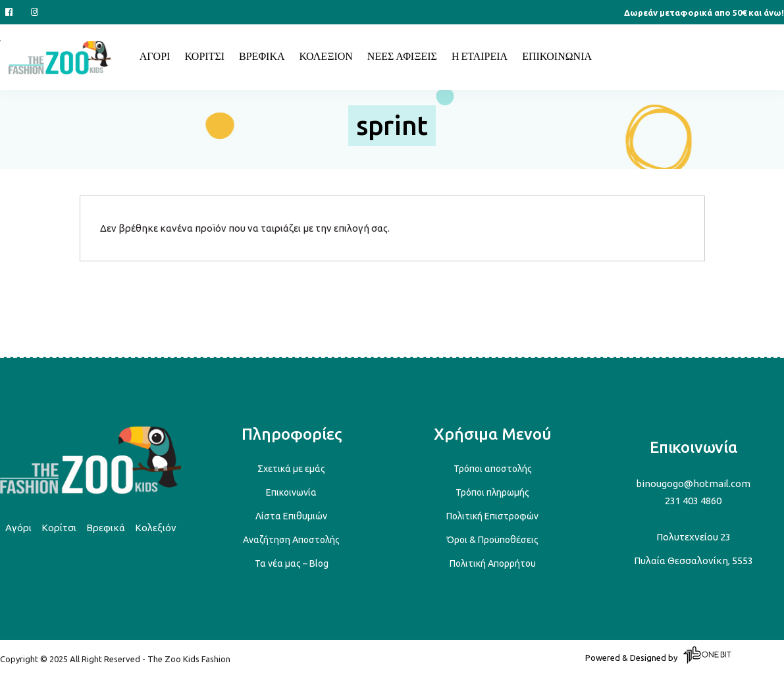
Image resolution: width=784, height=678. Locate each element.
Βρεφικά (106, 528)
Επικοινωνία (291, 492)
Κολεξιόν (156, 528)
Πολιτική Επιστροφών (492, 516)
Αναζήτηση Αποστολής (291, 540)
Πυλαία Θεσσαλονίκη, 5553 (693, 561)
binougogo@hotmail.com (693, 483)
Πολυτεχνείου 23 (693, 537)
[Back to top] (91, 491)
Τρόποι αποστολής (493, 469)
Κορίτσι (59, 528)
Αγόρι (18, 528)
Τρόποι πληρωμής (492, 492)
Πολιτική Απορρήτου (493, 563)
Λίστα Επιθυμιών (291, 516)
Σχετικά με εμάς (291, 469)
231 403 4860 (693, 501)
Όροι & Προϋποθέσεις (493, 540)
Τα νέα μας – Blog (292, 563)
